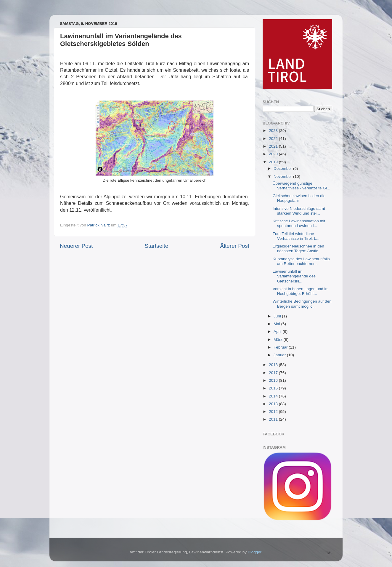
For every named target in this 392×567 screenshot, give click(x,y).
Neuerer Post (76, 246)
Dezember (283, 168)
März (279, 340)
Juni (278, 316)
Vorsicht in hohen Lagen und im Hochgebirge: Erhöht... (301, 291)
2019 (274, 162)
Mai (277, 324)
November (283, 177)
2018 (274, 365)
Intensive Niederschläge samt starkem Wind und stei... (299, 211)
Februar (281, 347)
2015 (274, 388)
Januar (280, 355)
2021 (274, 146)
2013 (274, 404)
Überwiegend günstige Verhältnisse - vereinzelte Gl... (301, 186)
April (278, 332)
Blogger (255, 552)
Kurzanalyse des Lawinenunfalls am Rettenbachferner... (301, 261)
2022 (274, 139)
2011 (274, 419)
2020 (274, 154)
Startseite (156, 246)
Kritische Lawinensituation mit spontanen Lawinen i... (299, 223)
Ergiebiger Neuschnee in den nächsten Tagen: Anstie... (298, 249)
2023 (274, 131)
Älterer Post (235, 246)
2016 (274, 380)
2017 (274, 373)
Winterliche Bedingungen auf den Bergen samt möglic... (302, 304)
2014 (274, 396)
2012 (274, 412)
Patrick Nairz (99, 225)
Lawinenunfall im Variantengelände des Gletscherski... (294, 276)
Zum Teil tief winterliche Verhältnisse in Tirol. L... (296, 236)
